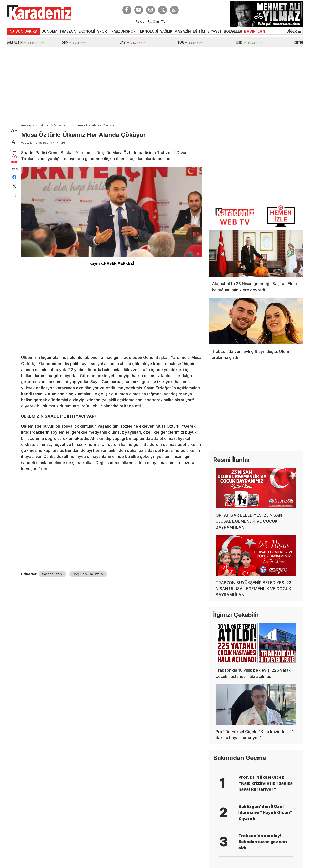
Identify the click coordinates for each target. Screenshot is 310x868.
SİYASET (215, 31)
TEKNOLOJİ (148, 31)
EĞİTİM (199, 31)
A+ (14, 131)
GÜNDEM (49, 31)
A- (14, 142)
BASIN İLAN (255, 31)
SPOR (102, 31)
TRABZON (68, 31)
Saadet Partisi (52, 574)
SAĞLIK (166, 31)
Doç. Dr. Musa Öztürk (88, 574)
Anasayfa (28, 125)
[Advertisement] (155, 85)
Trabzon (44, 125)
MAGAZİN (183, 31)
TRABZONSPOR (122, 31)
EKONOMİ (87, 31)
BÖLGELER (233, 31)
